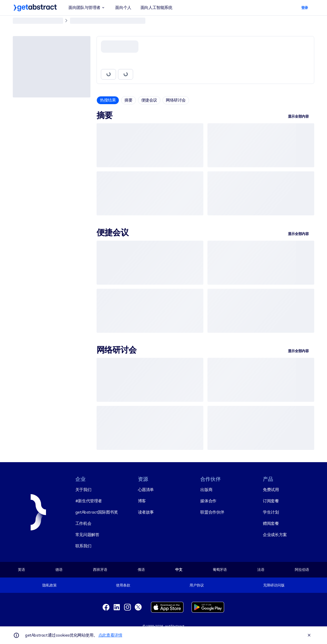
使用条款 (123, 585)
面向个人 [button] (123, 8)
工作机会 (83, 523)
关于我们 (83, 490)
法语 (261, 570)
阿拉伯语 (302, 570)
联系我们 (83, 546)
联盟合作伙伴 (212, 512)
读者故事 (146, 512)
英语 (21, 570)
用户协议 (197, 585)
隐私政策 (49, 585)
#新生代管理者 (89, 501)
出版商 (206, 490)
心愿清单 (146, 490)
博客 (142, 501)
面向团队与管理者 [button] (87, 8)
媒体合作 (208, 501)
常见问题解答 (87, 535)
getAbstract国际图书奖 (97, 512)
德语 (59, 570)
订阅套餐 (271, 501)
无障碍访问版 (274, 585)
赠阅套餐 (271, 523)
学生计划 (271, 512)
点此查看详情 (110, 635)
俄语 (141, 570)
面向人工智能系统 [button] (156, 8)
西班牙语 (100, 570)
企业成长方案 (275, 535)
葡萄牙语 (220, 570)
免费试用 (271, 490)
